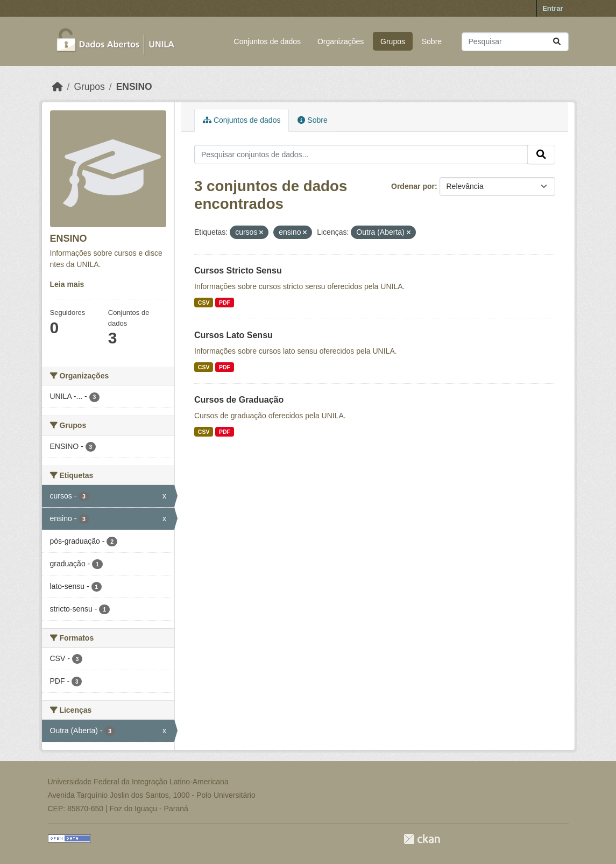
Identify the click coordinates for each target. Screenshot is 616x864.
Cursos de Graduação (239, 400)
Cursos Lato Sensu (233, 335)
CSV (204, 303)
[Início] (58, 87)
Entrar (553, 8)
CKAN (422, 839)
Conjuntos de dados (268, 41)
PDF (225, 303)
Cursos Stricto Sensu (238, 271)
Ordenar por (413, 186)
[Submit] (557, 42)
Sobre (432, 41)
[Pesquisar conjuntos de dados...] (515, 42)
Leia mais (67, 284)
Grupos (393, 41)
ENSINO (134, 87)
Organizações (341, 41)
